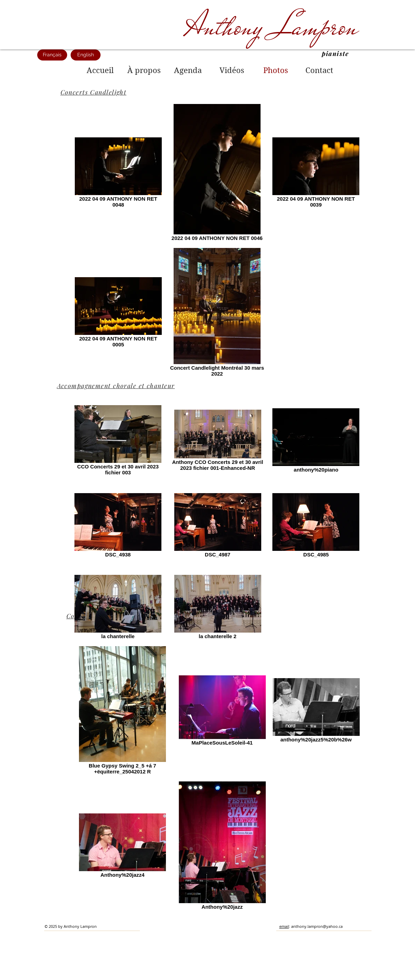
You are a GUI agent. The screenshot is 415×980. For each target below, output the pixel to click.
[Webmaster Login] (320, 977)
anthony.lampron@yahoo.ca (317, 926)
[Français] (52, 55)
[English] (86, 55)
